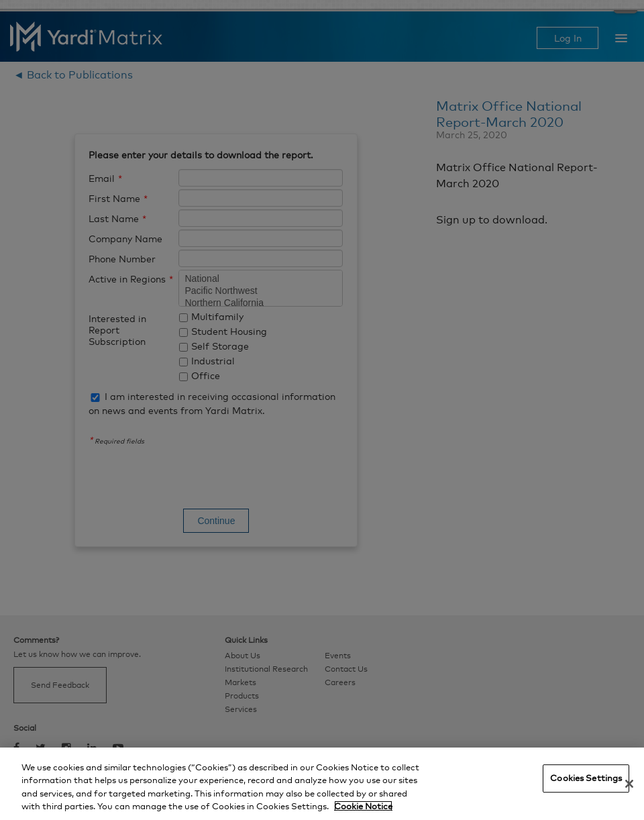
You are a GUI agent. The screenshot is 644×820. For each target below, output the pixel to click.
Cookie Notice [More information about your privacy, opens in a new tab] (363, 806)
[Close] (629, 784)
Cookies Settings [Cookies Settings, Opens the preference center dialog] (586, 778)
